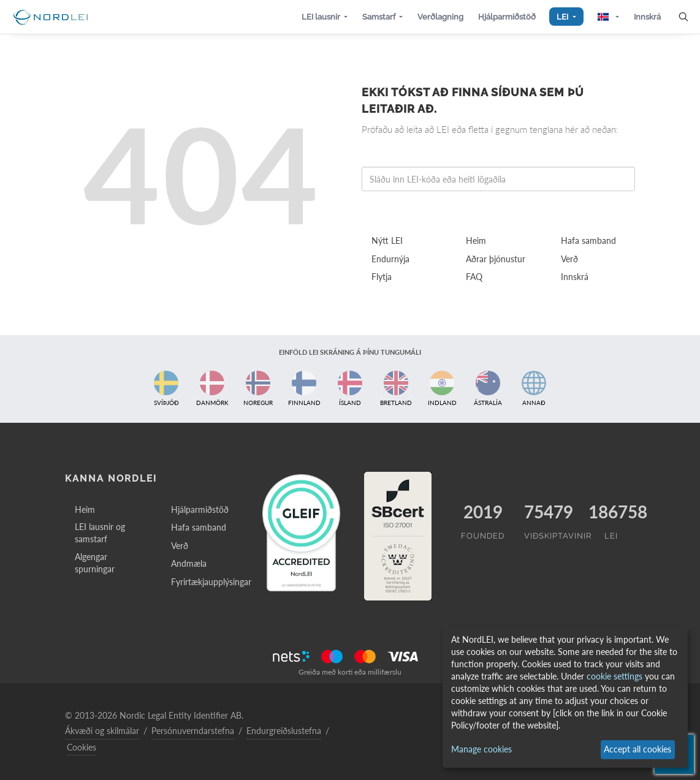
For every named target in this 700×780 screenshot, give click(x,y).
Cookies (82, 747)
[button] (325, 17)
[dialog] (565, 698)
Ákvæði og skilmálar (102, 731)
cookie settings (614, 676)
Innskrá (575, 277)
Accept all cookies (637, 749)
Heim (476, 240)
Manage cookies (481, 749)
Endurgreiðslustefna (284, 731)
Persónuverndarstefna (193, 731)
